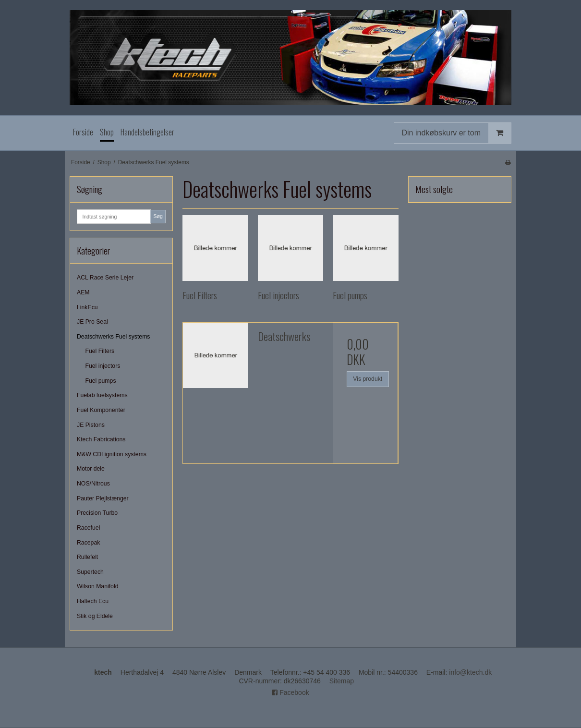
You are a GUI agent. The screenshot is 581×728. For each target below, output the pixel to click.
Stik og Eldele (95, 616)
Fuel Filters (100, 351)
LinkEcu (87, 307)
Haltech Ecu (93, 601)
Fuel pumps (101, 381)
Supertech (90, 572)
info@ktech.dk (470, 672)
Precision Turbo (97, 513)
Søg (158, 216)
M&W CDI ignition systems (112, 454)
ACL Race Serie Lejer (105, 278)
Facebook (290, 692)
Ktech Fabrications (101, 439)
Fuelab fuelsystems (102, 395)
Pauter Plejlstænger (103, 498)
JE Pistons (91, 425)
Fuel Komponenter (101, 410)
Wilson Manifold (97, 586)
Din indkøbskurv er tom (457, 133)
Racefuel (88, 528)
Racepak (88, 543)
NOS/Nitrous (93, 484)
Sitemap (342, 681)
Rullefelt (87, 557)
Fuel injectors (103, 366)
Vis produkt (368, 379)
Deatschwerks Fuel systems (114, 337)
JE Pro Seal (92, 322)
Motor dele (91, 469)
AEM (83, 292)
